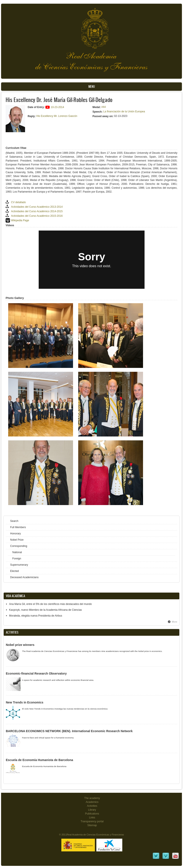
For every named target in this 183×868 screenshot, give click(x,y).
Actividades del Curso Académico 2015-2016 (37, 216)
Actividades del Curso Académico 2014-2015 (37, 211)
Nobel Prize (17, 540)
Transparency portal (92, 821)
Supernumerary (19, 565)
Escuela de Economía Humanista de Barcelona (39, 760)
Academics (92, 802)
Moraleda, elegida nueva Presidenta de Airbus (36, 616)
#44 (103, 107)
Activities (92, 806)
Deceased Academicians (24, 577)
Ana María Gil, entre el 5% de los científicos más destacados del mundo (50, 604)
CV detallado (18, 202)
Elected (14, 571)
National (17, 552)
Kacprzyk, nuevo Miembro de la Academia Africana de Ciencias (45, 610)
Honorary (15, 534)
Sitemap (92, 825)
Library (92, 810)
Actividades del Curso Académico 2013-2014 (37, 207)
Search (14, 521)
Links (92, 818)
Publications (92, 814)
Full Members (18, 527)
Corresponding (19, 546)
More (174, 622)
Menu (92, 87)
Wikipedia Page (20, 220)
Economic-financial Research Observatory (36, 673)
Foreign (17, 559)
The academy (92, 798)
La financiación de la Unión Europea (124, 111)
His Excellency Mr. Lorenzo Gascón (57, 116)
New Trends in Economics (25, 702)
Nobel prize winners (20, 645)
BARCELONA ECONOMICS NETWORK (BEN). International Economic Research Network (69, 731)
